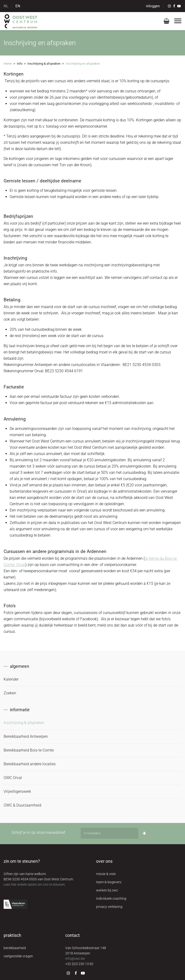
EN (18, 6)
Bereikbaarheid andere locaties (30, 764)
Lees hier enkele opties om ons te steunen (34, 884)
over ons (104, 861)
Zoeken (10, 693)
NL (6, 6)
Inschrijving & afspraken (24, 723)
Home (8, 64)
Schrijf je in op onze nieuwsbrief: (39, 832)
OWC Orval (13, 778)
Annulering (15, 419)
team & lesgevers (109, 882)
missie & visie (106, 874)
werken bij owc (107, 890)
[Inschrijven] (144, 833)
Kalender (11, 679)
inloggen (153, 6)
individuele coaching (111, 898)
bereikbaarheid (15, 948)
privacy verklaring (109, 907)
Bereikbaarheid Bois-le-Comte (29, 750)
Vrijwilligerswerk (17, 791)
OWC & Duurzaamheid (22, 805)
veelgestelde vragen (18, 956)
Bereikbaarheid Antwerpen (26, 736)
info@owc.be (75, 959)
